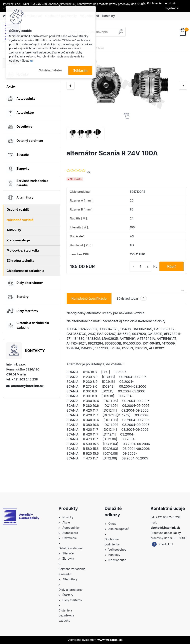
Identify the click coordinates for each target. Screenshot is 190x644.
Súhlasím (80, 70)
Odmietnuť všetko (50, 70)
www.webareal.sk (110, 640)
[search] (121, 33)
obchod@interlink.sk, (62, 4)
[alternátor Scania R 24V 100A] (127, 86)
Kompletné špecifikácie (89, 298)
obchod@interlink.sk (27, 386)
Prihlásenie (154, 3)
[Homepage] (4, 16)
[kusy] (140, 266)
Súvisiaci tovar (131, 298)
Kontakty (109, 16)
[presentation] (71, 86)
